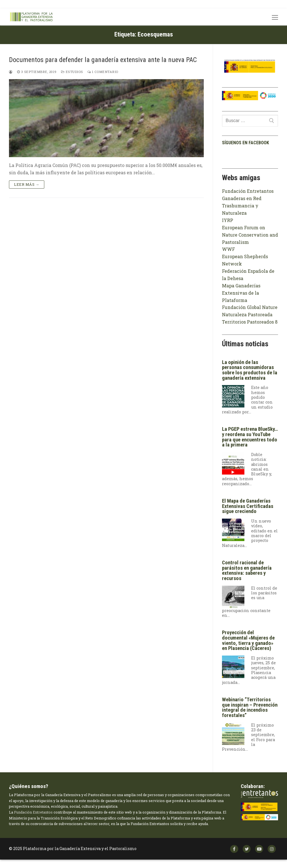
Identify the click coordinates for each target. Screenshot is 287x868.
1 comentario (103, 72)
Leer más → (27, 184)
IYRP (228, 220)
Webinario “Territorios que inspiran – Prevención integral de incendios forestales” (250, 707)
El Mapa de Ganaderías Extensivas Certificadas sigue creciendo (248, 506)
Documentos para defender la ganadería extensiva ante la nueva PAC (103, 60)
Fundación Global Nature (250, 307)
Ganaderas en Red (242, 198)
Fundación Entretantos (248, 191)
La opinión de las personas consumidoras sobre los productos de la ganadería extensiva (250, 370)
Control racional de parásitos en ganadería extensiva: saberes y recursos (247, 571)
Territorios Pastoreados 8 (250, 322)
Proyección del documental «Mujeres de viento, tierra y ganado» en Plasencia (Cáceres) (248, 640)
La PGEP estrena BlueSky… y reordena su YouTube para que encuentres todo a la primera (250, 437)
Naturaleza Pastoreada (247, 314)
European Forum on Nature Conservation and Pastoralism (250, 235)
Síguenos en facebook (246, 143)
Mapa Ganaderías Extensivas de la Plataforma (241, 293)
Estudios (72, 72)
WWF (228, 249)
